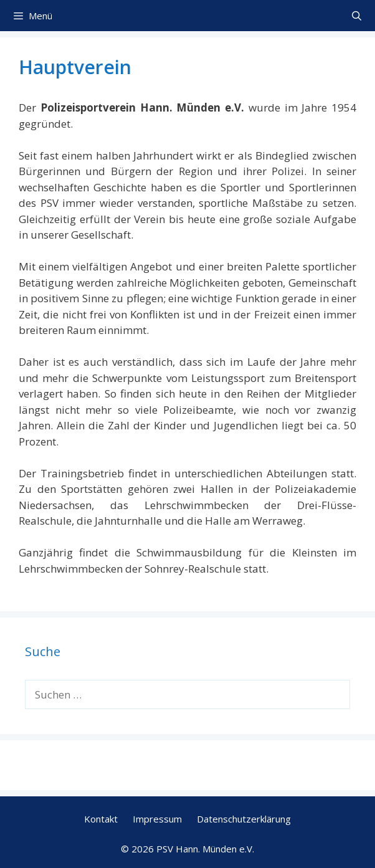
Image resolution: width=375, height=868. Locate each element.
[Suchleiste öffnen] (357, 16)
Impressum (157, 819)
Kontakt (101, 819)
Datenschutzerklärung (244, 819)
